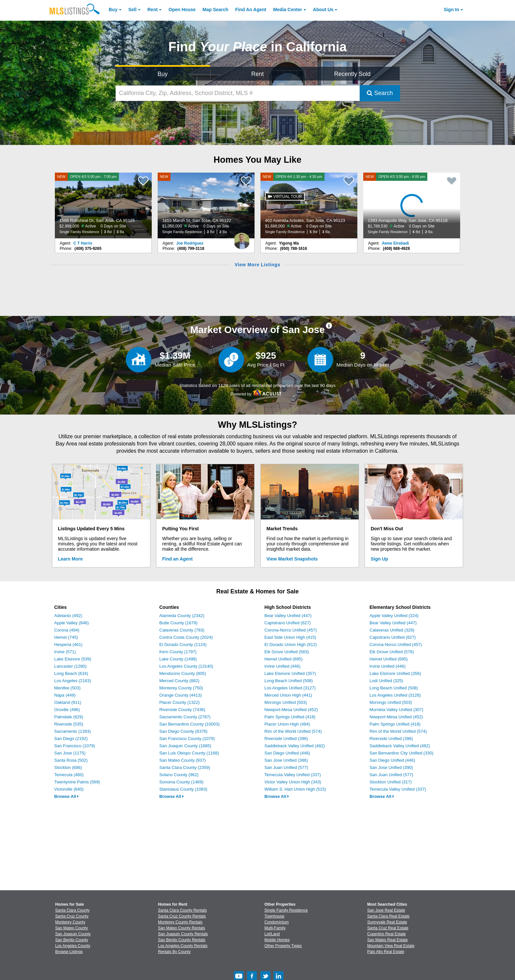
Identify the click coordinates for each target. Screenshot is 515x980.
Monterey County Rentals (180, 922)
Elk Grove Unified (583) (287, 652)
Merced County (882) (179, 681)
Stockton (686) (68, 767)
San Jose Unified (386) (286, 760)
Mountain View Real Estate (391, 946)
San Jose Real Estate (386, 910)
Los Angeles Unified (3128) (395, 695)
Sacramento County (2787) (185, 717)
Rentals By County (174, 952)
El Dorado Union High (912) (291, 645)
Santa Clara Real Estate (388, 916)
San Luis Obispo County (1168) (189, 753)
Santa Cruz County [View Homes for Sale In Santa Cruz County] (72, 916)
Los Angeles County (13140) (186, 666)
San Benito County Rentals (182, 940)
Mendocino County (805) (183, 673)
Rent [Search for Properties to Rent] (257, 74)
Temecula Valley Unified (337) (293, 775)
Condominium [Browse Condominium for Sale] (277, 922)
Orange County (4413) (180, 695)
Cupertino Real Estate (386, 934)
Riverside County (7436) (182, 710)
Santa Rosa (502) (71, 760)
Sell (133, 10)
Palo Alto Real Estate (386, 952)
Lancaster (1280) (70, 666)
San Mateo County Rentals (181, 928)
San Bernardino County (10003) (190, 724)
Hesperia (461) (68, 645)
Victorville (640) (69, 789)
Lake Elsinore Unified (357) (290, 673)
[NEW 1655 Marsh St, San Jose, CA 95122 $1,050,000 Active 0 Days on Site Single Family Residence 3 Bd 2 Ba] (206, 205)
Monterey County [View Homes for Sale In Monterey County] (70, 922)
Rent (153, 10)
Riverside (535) (69, 724)
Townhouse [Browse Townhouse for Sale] (274, 916)
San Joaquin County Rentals (183, 934)
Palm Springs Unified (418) (290, 717)
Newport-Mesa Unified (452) (291, 710)
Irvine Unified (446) (282, 666)
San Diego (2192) (71, 739)
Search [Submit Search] (380, 93)
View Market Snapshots (292, 559)
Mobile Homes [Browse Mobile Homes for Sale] (277, 940)
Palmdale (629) (69, 717)
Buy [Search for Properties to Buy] (163, 74)
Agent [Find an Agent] (251, 10)
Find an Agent (178, 559)
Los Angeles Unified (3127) (290, 688)
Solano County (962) (179, 775)
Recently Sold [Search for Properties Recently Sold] (352, 74)
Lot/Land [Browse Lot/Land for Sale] (272, 934)
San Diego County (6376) (183, 731)
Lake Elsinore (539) (73, 659)
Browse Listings (69, 952)
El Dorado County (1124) (183, 645)
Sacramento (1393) (72, 731)
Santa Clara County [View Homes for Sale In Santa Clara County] (72, 910)
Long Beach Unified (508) (289, 681)
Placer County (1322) (179, 702)
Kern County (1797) (178, 652)
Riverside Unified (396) (286, 739)
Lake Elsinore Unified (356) (395, 673)
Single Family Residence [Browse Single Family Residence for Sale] (286, 910)
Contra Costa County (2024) (186, 637)
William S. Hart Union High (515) (295, 789)
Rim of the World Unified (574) (293, 731)
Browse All (67, 796)
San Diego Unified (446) (287, 753)
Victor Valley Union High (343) (293, 782)
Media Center (288, 10)
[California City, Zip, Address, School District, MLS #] (238, 93)
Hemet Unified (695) (283, 659)
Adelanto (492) (68, 616)
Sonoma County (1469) (181, 782)
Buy (113, 10)
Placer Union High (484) (287, 724)
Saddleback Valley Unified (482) (295, 746)
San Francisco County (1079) (187, 739)
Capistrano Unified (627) (288, 623)
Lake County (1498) (178, 659)
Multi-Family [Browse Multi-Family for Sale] (275, 928)
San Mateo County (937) (183, 760)
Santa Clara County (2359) (185, 767)
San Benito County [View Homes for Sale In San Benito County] (72, 940)
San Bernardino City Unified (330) (401, 753)
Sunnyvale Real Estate (387, 922)
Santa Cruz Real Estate (388, 928)
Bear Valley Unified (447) (288, 616)
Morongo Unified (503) (286, 702)
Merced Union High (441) (288, 695)
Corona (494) (67, 630)
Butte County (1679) (178, 623)
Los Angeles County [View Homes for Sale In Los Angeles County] (73, 946)
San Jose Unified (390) (391, 767)
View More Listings (257, 265)
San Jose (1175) (70, 753)
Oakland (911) (68, 702)
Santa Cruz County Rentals (182, 916)
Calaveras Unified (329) (392, 630)
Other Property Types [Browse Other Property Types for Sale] (283, 946)
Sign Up (380, 559)
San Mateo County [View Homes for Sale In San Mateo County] (71, 928)
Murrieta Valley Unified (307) (396, 710)
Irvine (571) (65, 652)
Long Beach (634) (71, 673)
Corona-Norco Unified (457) (291, 630)
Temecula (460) (69, 775)
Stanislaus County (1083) (183, 789)
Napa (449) (65, 695)
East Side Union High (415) (290, 637)
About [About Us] (323, 10)
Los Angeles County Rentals (183, 946)
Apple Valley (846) (71, 623)
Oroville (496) (67, 710)
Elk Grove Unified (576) (392, 652)
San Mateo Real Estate (387, 940)
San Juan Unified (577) (286, 767)
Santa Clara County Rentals (182, 910)
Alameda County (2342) (182, 616)
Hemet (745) (66, 637)
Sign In (451, 10)
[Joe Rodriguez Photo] (242, 238)
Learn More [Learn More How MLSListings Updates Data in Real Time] (70, 559)
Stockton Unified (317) (391, 782)
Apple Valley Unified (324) (394, 616)
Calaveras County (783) (182, 630)
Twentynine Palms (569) (77, 782)
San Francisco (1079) (75, 746)
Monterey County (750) (181, 688)
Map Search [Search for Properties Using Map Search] (216, 10)
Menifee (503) (67, 688)
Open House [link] (182, 10)
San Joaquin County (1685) (185, 746)
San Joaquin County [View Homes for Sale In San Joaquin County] (73, 934)
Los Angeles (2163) (73, 681)
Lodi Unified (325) (386, 681)
